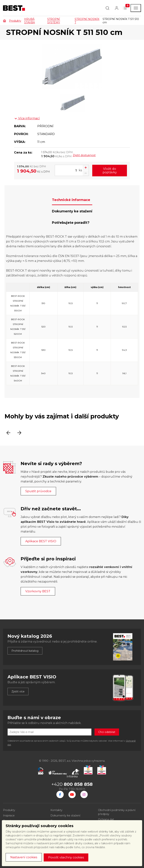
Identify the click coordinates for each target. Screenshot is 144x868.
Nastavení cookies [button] (24, 857)
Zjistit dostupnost (84, 155)
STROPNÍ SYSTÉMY (54, 21)
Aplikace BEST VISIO (41, 541)
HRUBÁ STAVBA (30, 21)
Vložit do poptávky (110, 171)
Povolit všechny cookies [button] (66, 857)
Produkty (15, 21)
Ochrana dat (106, 819)
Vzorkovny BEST (38, 591)
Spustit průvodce (38, 491)
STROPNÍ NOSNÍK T (87, 21)
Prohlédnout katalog (25, 651)
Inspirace (9, 816)
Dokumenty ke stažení (65, 816)
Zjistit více (18, 691)
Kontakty (56, 810)
